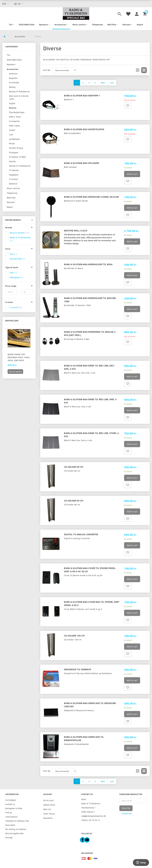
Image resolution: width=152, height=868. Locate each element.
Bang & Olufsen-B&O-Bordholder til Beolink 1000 (90, 300)
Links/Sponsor (12, 817)
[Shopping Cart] (145, 14)
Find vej (9, 812)
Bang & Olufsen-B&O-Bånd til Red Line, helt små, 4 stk (89, 367)
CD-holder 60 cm (74, 467)
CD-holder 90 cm (74, 500)
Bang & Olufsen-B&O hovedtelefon (84, 129)
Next (103, 83)
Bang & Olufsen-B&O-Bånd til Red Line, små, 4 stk (90, 401)
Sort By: (47, 70)
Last (112, 83)
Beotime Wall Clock (76, 230)
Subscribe (126, 808)
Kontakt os (10, 804)
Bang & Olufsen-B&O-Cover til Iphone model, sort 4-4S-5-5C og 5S (90, 570)
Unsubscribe (127, 813)
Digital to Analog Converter (81, 534)
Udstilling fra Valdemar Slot (17, 821)
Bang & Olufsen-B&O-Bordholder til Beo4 (88, 264)
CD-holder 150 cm (74, 635)
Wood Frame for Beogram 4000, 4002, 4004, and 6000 (19, 357)
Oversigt (9, 837)
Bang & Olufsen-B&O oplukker (81, 163)
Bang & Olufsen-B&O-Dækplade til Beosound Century (90, 705)
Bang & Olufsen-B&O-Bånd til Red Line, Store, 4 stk (91, 435)
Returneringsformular (14, 833)
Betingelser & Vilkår (14, 808)
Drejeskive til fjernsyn (77, 669)
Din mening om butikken (16, 829)
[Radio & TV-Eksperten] (76, 14)
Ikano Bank (10, 825)
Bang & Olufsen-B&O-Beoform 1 (82, 95)
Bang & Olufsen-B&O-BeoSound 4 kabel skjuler (91, 197)
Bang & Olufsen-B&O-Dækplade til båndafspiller (84, 738)
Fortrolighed (11, 800)
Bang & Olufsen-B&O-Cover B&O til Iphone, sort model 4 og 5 (92, 603)
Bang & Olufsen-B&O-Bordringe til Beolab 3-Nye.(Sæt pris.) (90, 333)
